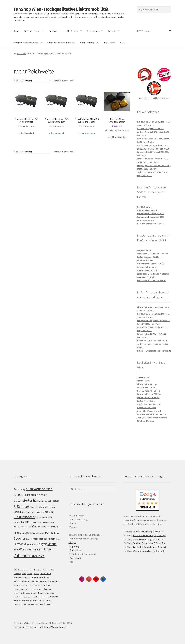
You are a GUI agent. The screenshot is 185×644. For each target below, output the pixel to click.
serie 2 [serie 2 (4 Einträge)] (16, 597)
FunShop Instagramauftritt (61, 43)
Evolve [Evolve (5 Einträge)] (52, 581)
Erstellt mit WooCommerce (53, 627)
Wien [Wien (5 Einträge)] (25, 604)
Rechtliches (93, 31)
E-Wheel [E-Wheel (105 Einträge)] (33, 507)
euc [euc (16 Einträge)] (47, 581)
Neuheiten (73, 31)
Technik (112, 31)
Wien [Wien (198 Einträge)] (23, 549)
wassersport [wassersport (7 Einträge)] (47, 600)
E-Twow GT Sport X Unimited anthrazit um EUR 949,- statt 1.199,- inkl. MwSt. (154, 132)
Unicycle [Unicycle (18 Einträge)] (54, 597)
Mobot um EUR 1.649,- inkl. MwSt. (152, 341)
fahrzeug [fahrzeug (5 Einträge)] (17, 585)
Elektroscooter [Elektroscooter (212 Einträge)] (25, 517)
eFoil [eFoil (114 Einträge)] (39, 507)
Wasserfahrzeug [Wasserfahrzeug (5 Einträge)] (36, 601)
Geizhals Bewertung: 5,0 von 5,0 (149, 543)
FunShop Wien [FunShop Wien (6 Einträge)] (19, 589)
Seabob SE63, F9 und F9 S (149, 391)
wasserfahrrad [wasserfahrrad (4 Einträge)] (24, 601)
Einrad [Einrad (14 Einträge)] (30, 574)
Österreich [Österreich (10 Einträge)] (48, 604)
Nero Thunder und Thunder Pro (151, 414)
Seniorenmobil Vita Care (148, 397)
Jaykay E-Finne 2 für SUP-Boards (152, 418)
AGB (122, 43)
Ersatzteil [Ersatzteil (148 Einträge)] (19, 522)
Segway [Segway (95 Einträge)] (28, 539)
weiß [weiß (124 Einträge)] (16, 550)
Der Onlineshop (32, 31)
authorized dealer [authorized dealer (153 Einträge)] (36, 495)
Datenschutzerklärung (25, 627)
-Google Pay (75, 550)
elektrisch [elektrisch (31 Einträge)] (46, 573)
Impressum (109, 43)
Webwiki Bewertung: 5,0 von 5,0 (149, 551)
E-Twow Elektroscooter (148, 267)
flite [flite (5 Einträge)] (30, 585)
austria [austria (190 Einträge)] (31, 489)
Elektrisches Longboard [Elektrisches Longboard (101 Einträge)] (31, 512)
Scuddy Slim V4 (144, 207)
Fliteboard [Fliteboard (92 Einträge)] (39, 522)
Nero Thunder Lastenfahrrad (150, 224)
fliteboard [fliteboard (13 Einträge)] (37, 585)
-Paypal (72, 527)
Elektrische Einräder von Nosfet (152, 280)
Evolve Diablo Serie (146, 401)
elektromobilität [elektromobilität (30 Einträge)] (41, 577)
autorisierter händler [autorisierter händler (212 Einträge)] (29, 500)
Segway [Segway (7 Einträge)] (53, 593)
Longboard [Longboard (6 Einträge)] (18, 593)
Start (16, 31)
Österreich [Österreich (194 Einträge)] (37, 556)
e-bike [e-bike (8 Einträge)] (38, 570)
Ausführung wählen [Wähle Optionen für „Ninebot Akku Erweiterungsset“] (117, 137)
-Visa (71, 562)
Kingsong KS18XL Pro (147, 384)
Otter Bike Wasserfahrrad (149, 411)
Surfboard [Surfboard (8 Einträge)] (45, 597)
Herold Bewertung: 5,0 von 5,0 (148, 539)
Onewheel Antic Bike (146, 408)
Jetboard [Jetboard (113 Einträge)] (45, 527)
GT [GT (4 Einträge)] (27, 589)
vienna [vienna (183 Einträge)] (52, 544)
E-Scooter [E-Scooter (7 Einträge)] (17, 574)
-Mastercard (75, 558)
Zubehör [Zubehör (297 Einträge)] (21, 556)
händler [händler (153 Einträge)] (36, 526)
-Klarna (72, 523)
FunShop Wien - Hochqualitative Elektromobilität (61, 9)
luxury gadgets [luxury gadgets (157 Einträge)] (23, 533)
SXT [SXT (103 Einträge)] (35, 544)
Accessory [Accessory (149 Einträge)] (20, 489)
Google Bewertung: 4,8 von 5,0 (148, 532)
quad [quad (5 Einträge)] (42, 593)
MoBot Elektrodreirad (147, 270)
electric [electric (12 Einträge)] (36, 574)
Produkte (53, 31)
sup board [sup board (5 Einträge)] (37, 597)
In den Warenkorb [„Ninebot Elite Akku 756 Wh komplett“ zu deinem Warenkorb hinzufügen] (26, 133)
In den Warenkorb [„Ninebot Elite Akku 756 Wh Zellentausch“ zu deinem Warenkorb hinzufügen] (57, 133)
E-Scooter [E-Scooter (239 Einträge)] (21, 506)
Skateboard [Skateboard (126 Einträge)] (37, 539)
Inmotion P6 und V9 (146, 387)
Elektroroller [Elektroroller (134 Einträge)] (47, 512)
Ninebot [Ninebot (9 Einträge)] (26, 593)
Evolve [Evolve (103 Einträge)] (32, 522)
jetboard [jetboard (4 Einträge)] (40, 589)
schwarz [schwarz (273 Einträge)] (52, 532)
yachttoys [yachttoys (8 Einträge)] (39, 604)
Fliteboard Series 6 (146, 421)
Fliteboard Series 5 (146, 260)
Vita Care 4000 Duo (146, 220)
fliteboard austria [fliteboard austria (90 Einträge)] (49, 522)
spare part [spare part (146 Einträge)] (49, 539)
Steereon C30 (143, 377)
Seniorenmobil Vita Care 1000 (151, 217)
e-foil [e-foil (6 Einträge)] (44, 570)
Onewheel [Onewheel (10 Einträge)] (35, 593)
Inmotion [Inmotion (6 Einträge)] (32, 589)
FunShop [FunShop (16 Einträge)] (46, 585)
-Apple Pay (74, 546)
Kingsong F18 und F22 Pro (149, 394)
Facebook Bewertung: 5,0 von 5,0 (149, 535)
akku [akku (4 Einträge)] (15, 570)
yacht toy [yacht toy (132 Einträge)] (32, 550)
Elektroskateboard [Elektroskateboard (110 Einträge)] (44, 517)
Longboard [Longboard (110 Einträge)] (55, 527)
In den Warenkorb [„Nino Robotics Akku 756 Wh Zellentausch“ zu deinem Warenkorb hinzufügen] (87, 133)
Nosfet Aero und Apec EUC (149, 404)
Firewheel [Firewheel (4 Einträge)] (24, 585)
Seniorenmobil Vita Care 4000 (151, 214)
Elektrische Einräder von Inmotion (153, 254)
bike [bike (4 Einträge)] (20, 570)
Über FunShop (87, 43)
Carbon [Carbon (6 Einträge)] (25, 570)
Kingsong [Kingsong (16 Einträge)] (48, 589)
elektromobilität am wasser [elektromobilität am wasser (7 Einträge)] (24, 581)
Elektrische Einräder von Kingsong (153, 274)
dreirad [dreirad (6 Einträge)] (32, 570)
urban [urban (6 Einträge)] (16, 601)
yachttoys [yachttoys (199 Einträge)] (44, 549)
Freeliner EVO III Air (146, 277)
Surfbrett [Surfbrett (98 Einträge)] (30, 544)
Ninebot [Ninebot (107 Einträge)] (35, 533)
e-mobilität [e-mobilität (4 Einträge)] (50, 570)
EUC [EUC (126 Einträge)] (27, 522)
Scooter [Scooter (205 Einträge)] (20, 538)
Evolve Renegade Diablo (148, 257)
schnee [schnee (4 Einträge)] (47, 593)
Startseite (22, 54)
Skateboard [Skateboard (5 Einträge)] (23, 597)
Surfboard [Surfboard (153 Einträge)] (20, 544)
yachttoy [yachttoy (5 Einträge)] (31, 604)
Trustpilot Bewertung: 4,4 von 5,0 (150, 547)
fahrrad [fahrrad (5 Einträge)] (57, 581)
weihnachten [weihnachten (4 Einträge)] (18, 604)
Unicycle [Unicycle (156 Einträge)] (42, 544)
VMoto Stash (143, 381)
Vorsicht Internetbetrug (26, 43)
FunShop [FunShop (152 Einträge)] (19, 526)
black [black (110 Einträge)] (47, 501)
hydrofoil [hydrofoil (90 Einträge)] (28, 527)
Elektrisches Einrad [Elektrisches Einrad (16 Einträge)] (22, 577)
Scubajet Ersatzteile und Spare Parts (154, 351)
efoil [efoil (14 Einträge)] (24, 574)
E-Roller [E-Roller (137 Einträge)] (55, 501)
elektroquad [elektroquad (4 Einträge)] (40, 581)
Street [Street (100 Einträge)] (58, 539)
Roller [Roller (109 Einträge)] (42, 533)
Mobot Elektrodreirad (147, 210)
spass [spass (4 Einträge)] (30, 597)
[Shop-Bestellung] (32, 81)
